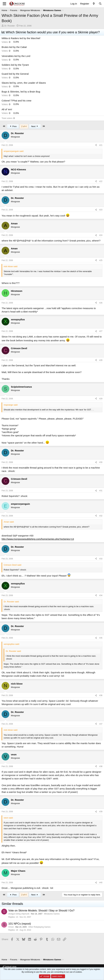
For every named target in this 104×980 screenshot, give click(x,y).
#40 (101, 883)
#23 (101, 210)
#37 (101, 724)
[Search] (100, 4)
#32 (101, 516)
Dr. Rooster (10, 26)
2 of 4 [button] (24, 126)
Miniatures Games (52, 914)
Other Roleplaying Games (39, 927)
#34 (101, 595)
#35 (101, 638)
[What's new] (94, 4)
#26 (101, 303)
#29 (101, 399)
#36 (101, 695)
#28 (101, 360)
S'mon (11, 927)
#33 (101, 559)
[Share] (96, 145)
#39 (101, 812)
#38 (101, 766)
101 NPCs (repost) (20, 924)
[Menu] (4, 4)
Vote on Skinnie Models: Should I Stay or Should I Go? (41, 911)
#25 (101, 260)
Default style (9, 967)
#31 (101, 491)
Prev (13, 126)
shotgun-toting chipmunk (19, 914)
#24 (101, 235)
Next (35, 126)
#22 (101, 181)
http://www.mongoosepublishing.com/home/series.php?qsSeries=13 (38, 539)
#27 (101, 331)
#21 (101, 145)
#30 (101, 462)
